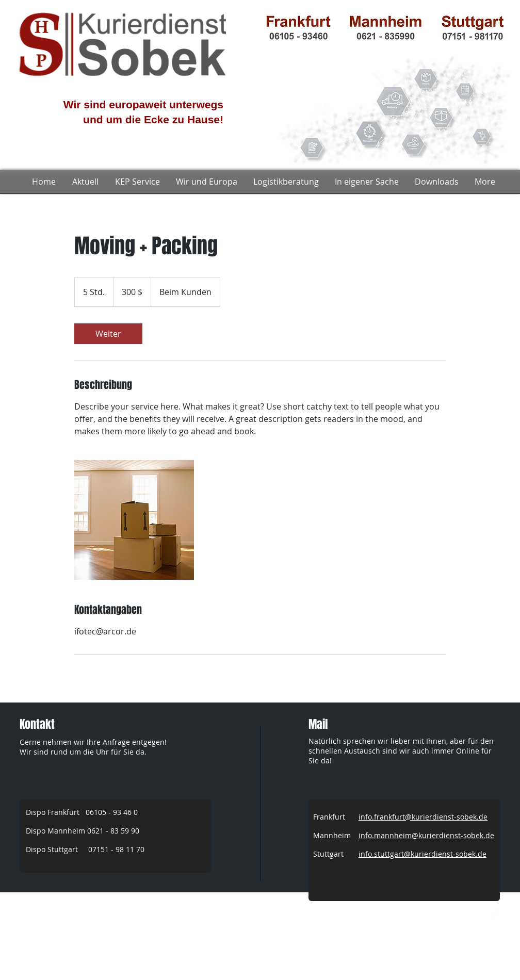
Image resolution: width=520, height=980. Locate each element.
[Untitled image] (134, 520)
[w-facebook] (494, 916)
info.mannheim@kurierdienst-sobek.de (426, 835)
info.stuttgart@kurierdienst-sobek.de (423, 854)
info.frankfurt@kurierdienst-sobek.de (423, 817)
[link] (108, 334)
